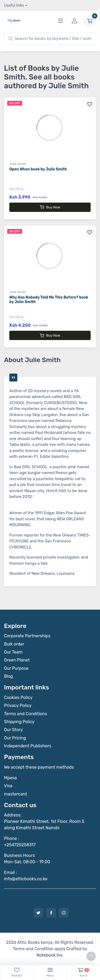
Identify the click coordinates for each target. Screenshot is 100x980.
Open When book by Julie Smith (38, 169)
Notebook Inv (49, 955)
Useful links (14, 5)
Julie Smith (18, 164)
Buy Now (50, 207)
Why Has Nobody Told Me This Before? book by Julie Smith (49, 300)
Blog (8, 676)
